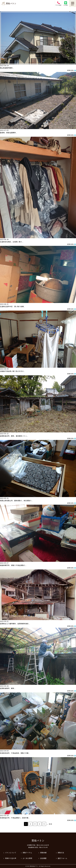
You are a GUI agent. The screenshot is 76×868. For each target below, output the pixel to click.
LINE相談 (66, 4)
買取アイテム (27, 853)
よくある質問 (27, 858)
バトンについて (11, 853)
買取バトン (38, 840)
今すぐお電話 (58, 4)
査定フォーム (62, 858)
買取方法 (61, 853)
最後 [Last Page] (50, 824)
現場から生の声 (11, 858)
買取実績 (43, 853)
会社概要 (43, 858)
